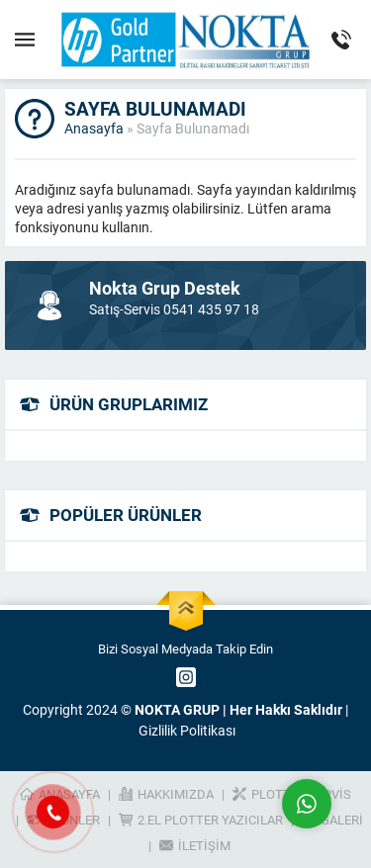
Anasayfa (94, 128)
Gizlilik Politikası (187, 730)
